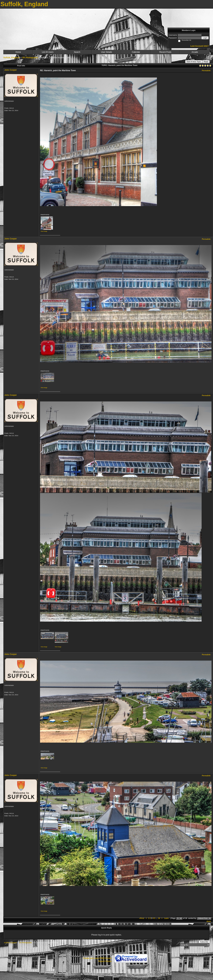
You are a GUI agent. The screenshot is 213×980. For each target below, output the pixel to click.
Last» (167, 918)
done (209, 921)
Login (205, 38)
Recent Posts (165, 52)
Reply (206, 62)
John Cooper (11, 70)
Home (18, 52)
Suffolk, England (11, 58)
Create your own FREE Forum (97, 958)
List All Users (48, 52)
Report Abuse (105, 961)
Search (77, 52)
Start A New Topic (194, 62)
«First (142, 918)
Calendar (136, 52)
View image (44, 231)
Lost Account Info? (200, 46)
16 (159, 918)
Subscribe (204, 942)
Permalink (206, 70)
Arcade (195, 52)
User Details (106, 52)
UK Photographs (30, 58)
